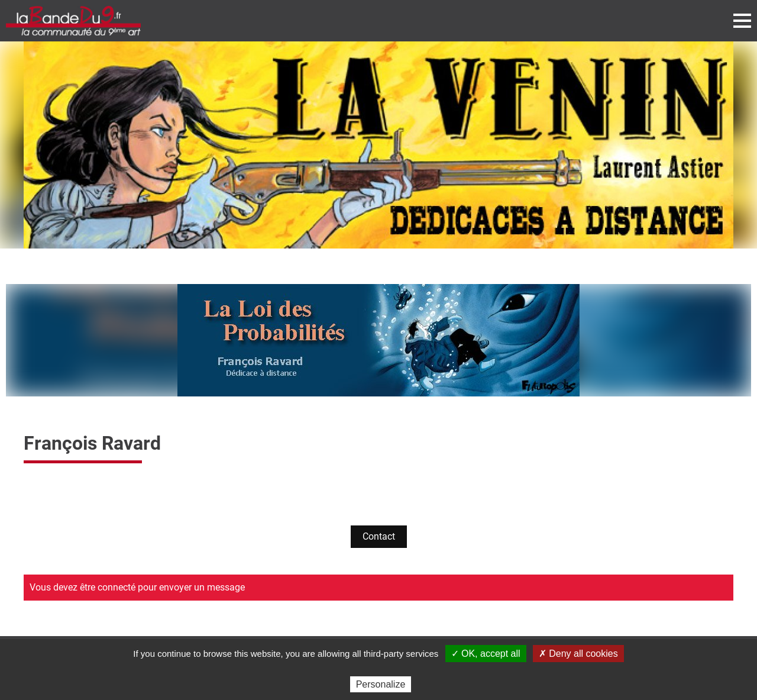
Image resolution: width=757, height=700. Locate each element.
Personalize (381, 684)
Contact (379, 536)
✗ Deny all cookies (578, 654)
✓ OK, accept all (486, 654)
